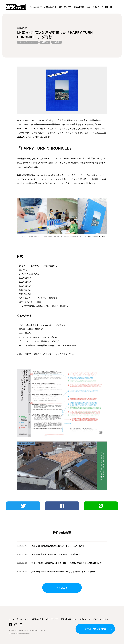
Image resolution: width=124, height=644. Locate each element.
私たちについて (36, 7)
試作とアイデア (65, 7)
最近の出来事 (79, 7)
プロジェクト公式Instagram (94, 236)
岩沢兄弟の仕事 (50, 7)
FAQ (88, 7)
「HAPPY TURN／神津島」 (48, 124)
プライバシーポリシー (101, 619)
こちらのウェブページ (47, 354)
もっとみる (62, 588)
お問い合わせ (98, 7)
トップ (12, 619)
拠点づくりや (23, 120)
